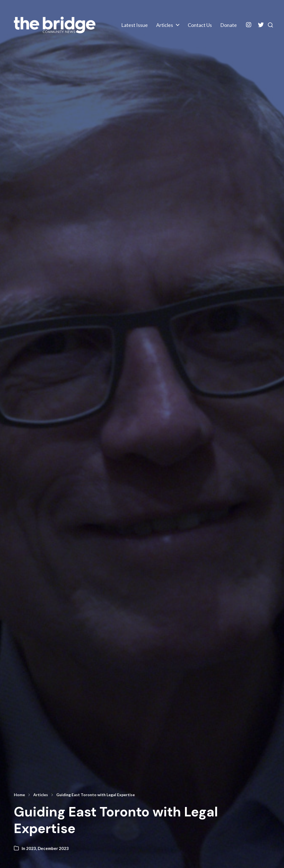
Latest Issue (187, 21)
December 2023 (53, 848)
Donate (223, 30)
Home (19, 795)
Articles (217, 21)
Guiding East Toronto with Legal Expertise (96, 795)
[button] (268, 25)
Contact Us (195, 30)
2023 (31, 848)
